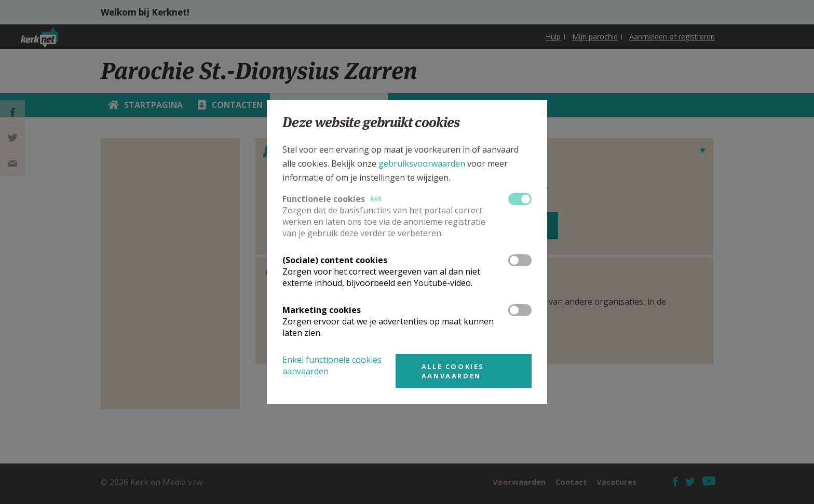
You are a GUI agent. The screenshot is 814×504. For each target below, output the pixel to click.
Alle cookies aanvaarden (453, 371)
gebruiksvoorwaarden (422, 164)
